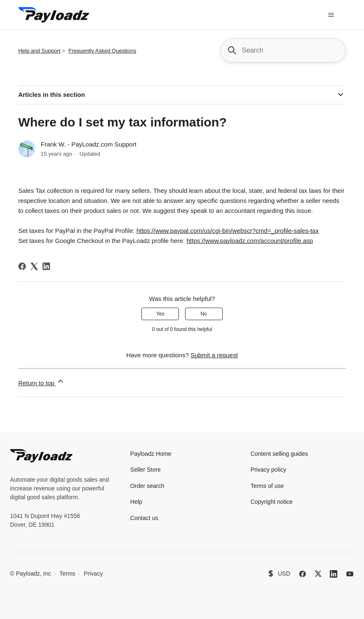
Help (136, 502)
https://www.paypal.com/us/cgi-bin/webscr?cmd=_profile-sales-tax (227, 231)
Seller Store (145, 470)
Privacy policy (269, 470)
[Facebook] (22, 266)
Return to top (41, 382)
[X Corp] (34, 266)
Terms (67, 574)
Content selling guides (279, 454)
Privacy (93, 574)
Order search (147, 486)
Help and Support (39, 51)
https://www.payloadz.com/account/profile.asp (250, 241)
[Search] (283, 51)
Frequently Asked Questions (102, 51)
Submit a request (214, 355)
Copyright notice (272, 502)
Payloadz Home (151, 454)
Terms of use (267, 486)
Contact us (144, 518)
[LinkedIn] (46, 266)
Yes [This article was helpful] (161, 314)
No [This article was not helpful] (204, 314)
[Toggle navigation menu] (331, 15)
